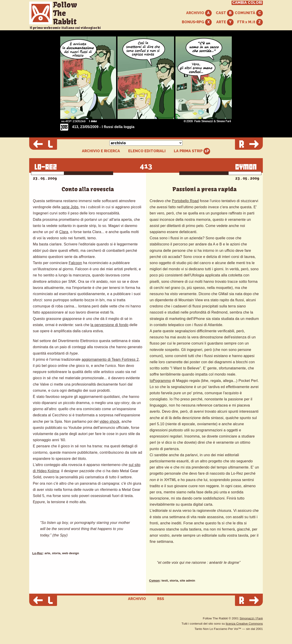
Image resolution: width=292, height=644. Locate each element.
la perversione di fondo (109, 325)
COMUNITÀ (249, 13)
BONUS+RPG (197, 22)
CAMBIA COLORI (247, 3)
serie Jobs (70, 207)
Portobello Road (185, 201)
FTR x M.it (250, 22)
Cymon (154, 581)
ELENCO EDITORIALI (147, 151)
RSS (161, 599)
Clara (64, 232)
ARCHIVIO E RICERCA (101, 151)
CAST (225, 13)
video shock (110, 421)
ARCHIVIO (199, 13)
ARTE (225, 22)
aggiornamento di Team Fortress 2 (110, 359)
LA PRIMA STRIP (192, 151)
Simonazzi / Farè (251, 618)
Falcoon (75, 263)
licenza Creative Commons (244, 624)
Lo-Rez (38, 553)
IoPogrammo (160, 381)
